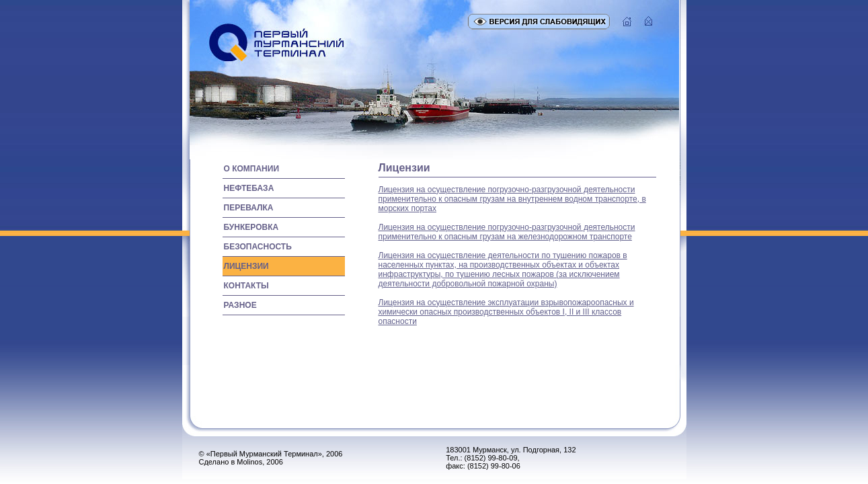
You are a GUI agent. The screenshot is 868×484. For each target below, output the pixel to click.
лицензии (246, 266)
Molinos (249, 462)
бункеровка (251, 227)
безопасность (258, 247)
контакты (246, 286)
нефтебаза (249, 188)
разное (240, 305)
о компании (252, 169)
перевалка (249, 208)
